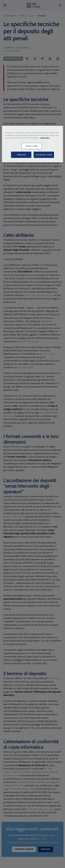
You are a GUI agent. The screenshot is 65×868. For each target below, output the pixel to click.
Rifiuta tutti (21, 155)
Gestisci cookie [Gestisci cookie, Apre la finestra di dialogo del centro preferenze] (32, 146)
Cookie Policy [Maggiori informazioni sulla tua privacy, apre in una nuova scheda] (45, 138)
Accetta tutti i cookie (44, 155)
